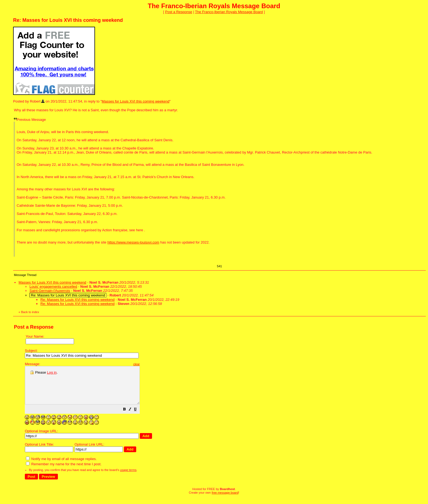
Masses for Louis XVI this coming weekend (136, 101)
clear (150, 364)
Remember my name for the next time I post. (64, 471)
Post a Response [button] (179, 12)
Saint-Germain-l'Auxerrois (50, 291)
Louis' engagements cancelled (53, 286)
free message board (225, 500)
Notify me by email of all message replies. (61, 466)
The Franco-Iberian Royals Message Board (229, 12)
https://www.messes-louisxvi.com (133, 242)
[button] (138, 417)
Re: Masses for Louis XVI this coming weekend (78, 300)
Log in (52, 372)
